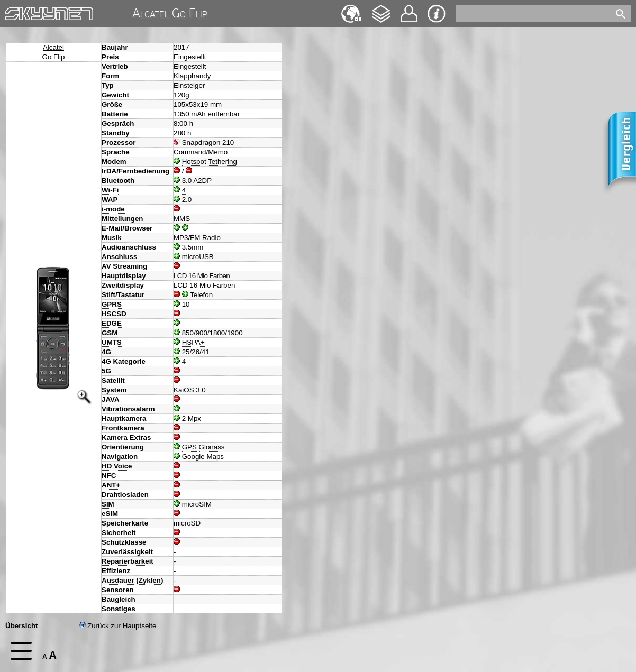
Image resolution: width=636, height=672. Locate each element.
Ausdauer (118, 580)
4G (106, 352)
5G (106, 371)
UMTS (112, 342)
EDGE (112, 323)
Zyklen (150, 580)
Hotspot (194, 162)
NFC (109, 476)
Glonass (212, 447)
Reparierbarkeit (128, 561)
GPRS (112, 304)
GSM (110, 333)
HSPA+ (193, 342)
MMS (182, 219)
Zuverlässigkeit (127, 552)
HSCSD (114, 314)
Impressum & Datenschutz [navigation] (437, 14)
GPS (189, 447)
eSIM (110, 514)
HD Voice (117, 466)
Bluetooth (118, 181)
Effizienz (116, 571)
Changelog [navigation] (381, 9)
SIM (108, 504)
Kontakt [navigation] (409, 9)
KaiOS (184, 390)
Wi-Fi (110, 190)
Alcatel (53, 47)
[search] (533, 14)
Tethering (222, 162)
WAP (110, 200)
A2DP (202, 181)
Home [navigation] (15, 11)
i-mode (113, 209)
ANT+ (111, 485)
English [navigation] (351, 9)
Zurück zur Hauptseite (118, 626)
